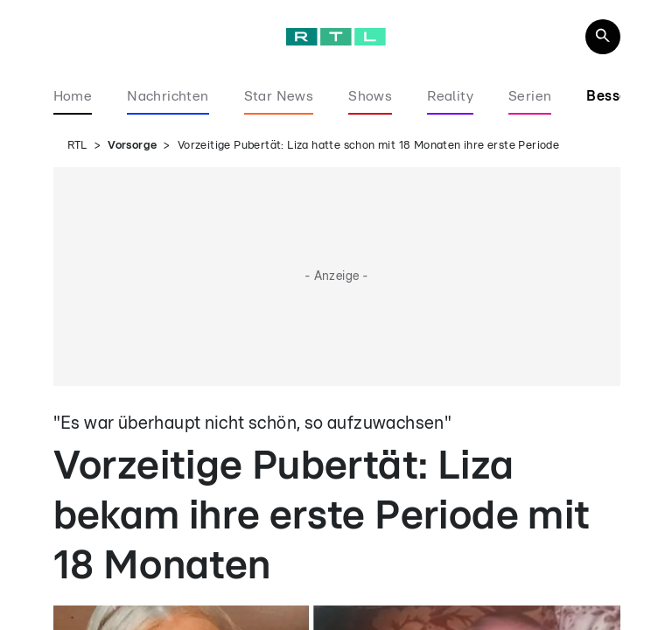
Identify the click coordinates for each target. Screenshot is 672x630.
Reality (450, 96)
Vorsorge (132, 146)
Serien (530, 96)
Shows (370, 96)
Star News (279, 96)
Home (73, 96)
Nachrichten (168, 96)
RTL (77, 146)
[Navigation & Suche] (603, 37)
